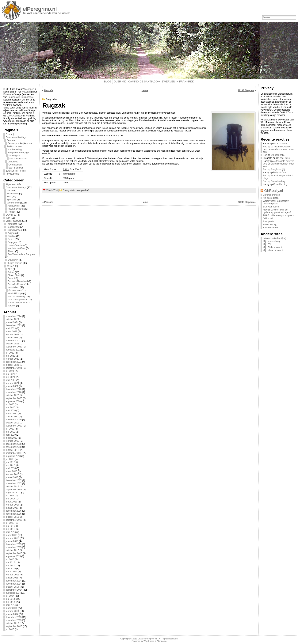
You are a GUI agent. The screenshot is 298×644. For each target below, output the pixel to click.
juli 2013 (10, 629)
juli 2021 (10, 371)
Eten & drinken (16, 168)
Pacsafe (49, 90)
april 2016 (11, 532)
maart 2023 (11, 331)
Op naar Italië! (278, 155)
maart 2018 (11, 471)
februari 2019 (12, 441)
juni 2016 (10, 526)
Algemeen (11, 184)
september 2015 (14, 553)
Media (10, 191)
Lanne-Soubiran (16, 245)
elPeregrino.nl (40, 9)
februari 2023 (12, 335)
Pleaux (11, 251)
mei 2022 (10, 356)
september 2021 (14, 368)
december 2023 (14, 325)
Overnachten (15, 165)
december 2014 (14, 581)
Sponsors (11, 200)
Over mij (10, 134)
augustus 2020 (13, 401)
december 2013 (14, 617)
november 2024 (14, 316)
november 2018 (14, 447)
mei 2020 (10, 407)
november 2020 (14, 392)
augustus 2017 (13, 493)
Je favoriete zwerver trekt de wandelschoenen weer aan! (278, 149)
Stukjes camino (14, 263)
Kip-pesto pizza (271, 198)
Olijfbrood (268, 218)
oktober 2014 (12, 587)
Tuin (8, 218)
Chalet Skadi (14, 275)
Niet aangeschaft (18, 159)
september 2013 (14, 626)
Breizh (11, 239)
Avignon (12, 233)
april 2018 (11, 468)
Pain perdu (268, 222)
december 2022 (14, 341)
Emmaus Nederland (18, 281)
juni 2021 (10, 374)
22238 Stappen (246, 90)
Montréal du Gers (16, 248)
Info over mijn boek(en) (275, 238)
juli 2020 (10, 404)
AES (10, 269)
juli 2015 (10, 559)
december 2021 (14, 362)
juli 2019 (10, 429)
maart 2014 (11, 608)
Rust (9, 197)
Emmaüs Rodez (16, 284)
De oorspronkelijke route (20, 143)
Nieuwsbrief (13, 194)
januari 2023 (12, 338)
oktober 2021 (12, 365)
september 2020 (14, 398)
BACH (66, 169)
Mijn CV (267, 244)
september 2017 (14, 490)
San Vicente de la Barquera (22, 254)
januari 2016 (12, 541)
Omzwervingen (14, 230)
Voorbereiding (15, 150)
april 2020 (11, 411)
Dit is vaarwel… (281, 144)
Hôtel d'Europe (15, 294)
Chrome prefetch (271, 195)
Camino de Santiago (16, 137)
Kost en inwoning (16, 297)
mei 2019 (10, 432)
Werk (9, 266)
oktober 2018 (12, 450)
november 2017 (14, 483)
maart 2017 (11, 502)
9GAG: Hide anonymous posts (278, 215)
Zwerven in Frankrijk (16, 171)
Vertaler (11, 306)
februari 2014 (12, 611)
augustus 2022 (13, 350)
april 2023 (11, 328)
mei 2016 (10, 529)
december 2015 (14, 544)
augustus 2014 (13, 593)
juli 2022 (10, 353)
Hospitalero (13, 287)
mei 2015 (10, 566)
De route (11, 140)
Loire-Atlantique (15, 116)
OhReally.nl (274, 191)
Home (145, 90)
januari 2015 (12, 578)
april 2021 (11, 380)
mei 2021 (10, 377)
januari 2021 (12, 386)
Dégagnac (13, 242)
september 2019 (14, 426)
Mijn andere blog (271, 241)
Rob (265, 147)
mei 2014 (10, 602)
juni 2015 (10, 563)
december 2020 (14, 389)
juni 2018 (10, 462)
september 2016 (14, 520)
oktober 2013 (12, 623)
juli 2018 (10, 459)
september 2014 (14, 590)
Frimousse (12, 224)
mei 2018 (10, 465)
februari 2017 (12, 505)
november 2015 (14, 547)
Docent (11, 278)
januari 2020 (12, 417)
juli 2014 (10, 596)
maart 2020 (11, 414)
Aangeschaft (14, 206)
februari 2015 (12, 575)
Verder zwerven (14, 221)
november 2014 (14, 584)
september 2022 (14, 347)
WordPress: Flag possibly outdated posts (276, 202)
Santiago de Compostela (20, 97)
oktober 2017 (12, 487)
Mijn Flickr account (272, 247)
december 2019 (14, 420)
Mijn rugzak (14, 156)
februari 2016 (12, 538)
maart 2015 (11, 572)
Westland (26, 92)
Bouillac (12, 236)
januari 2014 (12, 614)
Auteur (11, 272)
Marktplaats (69, 174)
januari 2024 (12, 322)
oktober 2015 (12, 550)
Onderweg (13, 162)
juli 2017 (10, 496)
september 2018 (14, 453)
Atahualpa (162, 641)
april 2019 (11, 435)
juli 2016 (10, 523)
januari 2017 (12, 508)
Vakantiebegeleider (17, 303)
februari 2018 (12, 474)
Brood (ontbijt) (270, 225)
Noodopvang (13, 227)
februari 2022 (12, 359)
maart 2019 (11, 438)
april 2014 (11, 605)
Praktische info (14, 146)
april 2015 (11, 569)
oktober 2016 (12, 517)
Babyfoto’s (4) (278, 169)
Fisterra (7, 94)
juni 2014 (10, 599)
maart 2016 (11, 535)
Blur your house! (271, 207)
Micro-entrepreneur (17, 300)
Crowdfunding (278, 181)
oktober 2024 (12, 319)
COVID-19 (11, 215)
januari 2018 (12, 477)
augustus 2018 (13, 456)
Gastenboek (15, 290)
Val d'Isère (13, 260)
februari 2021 (12, 383)
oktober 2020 (12, 395)
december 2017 (14, 480)
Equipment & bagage (18, 153)
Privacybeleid (12, 174)
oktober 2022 (12, 344)
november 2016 (14, 514)
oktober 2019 (12, 423)
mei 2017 (10, 499)
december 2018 (14, 444)
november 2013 (14, 620)
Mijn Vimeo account (273, 250)
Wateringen (28, 89)
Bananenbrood (270, 228)
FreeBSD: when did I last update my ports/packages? (277, 211)
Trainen (11, 212)
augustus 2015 (13, 556)
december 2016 (14, 511)
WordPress (149, 641)
